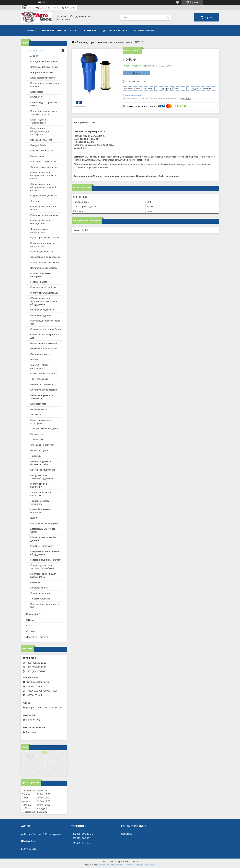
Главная (30, 30)
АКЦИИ (34, 56)
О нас (74, 30)
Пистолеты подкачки (41, 315)
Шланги (34, 518)
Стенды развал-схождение (44, 167)
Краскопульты (38, 434)
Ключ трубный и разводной (44, 390)
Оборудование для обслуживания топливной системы (43, 187)
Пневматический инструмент (45, 263)
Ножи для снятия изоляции (44, 61)
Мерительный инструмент (44, 349)
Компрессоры (104, 42)
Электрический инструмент (44, 429)
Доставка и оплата (115, 30)
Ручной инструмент (40, 354)
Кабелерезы (37, 92)
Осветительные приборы (43, 287)
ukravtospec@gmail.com (38, 682)
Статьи (30, 620)
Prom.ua (134, 862)
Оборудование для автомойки (46, 257)
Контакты (90, 30)
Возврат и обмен (145, 30)
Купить (136, 73)
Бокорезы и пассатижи (42, 72)
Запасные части (39, 409)
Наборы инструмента (41, 140)
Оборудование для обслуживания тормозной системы (43, 176)
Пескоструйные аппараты (44, 374)
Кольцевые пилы (39, 588)
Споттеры (35, 201)
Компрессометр (38, 404)
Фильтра (119, 42)
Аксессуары (36, 415)
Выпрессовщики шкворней (44, 343)
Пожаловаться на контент (111, 865)
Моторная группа (39, 450)
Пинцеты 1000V (38, 145)
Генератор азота (39, 282)
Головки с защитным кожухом (46, 560)
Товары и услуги (53, 30)
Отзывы (31, 631)
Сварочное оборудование (44, 196)
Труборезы (36, 456)
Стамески (35, 582)
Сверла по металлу (40, 593)
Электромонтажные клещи (44, 67)
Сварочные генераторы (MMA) (46, 329)
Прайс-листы (34, 614)
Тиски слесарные (39, 379)
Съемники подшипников (43, 470)
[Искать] (168, 18)
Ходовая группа (38, 439)
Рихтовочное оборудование (45, 215)
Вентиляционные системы (44, 268)
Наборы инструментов (42, 384)
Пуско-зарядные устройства (45, 238)
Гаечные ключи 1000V (42, 151)
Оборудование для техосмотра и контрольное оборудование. (44, 301)
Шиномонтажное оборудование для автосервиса (40, 131)
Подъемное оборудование (44, 162)
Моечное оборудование (43, 310)
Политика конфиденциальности (140, 865)
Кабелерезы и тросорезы (43, 78)
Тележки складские (40, 599)
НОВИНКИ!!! (37, 97)
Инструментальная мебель (44, 293)
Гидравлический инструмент (45, 523)
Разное (34, 359)
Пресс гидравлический (42, 252)
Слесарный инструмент (42, 445)
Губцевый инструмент (42, 546)
